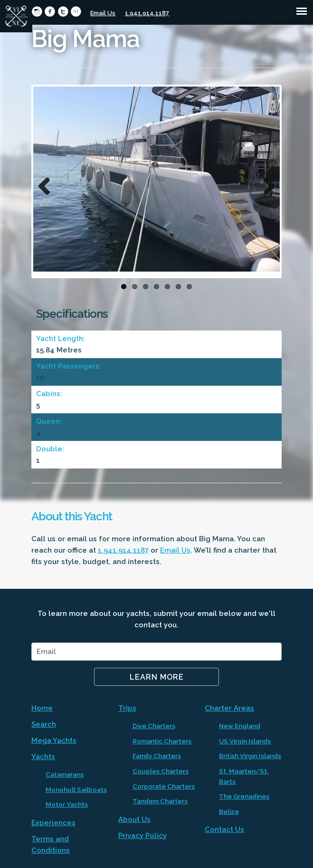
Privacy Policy (142, 836)
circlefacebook (50, 12)
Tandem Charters (160, 801)
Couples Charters (161, 771)
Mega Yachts (54, 741)
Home (42, 708)
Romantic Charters (162, 741)
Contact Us (224, 829)
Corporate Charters (164, 786)
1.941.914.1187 (147, 13)
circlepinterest (76, 12)
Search (44, 724)
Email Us (103, 13)
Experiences (53, 823)
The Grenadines (244, 796)
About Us (134, 819)
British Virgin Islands (250, 756)
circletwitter (63, 12)
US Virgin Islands (245, 741)
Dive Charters (154, 726)
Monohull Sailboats (76, 790)
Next (266, 184)
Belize (229, 811)
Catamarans (65, 774)
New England (240, 726)
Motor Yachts (67, 804)
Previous (47, 184)
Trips (127, 708)
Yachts (43, 757)
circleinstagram (37, 12)
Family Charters (157, 756)
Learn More (157, 677)
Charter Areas (229, 708)
